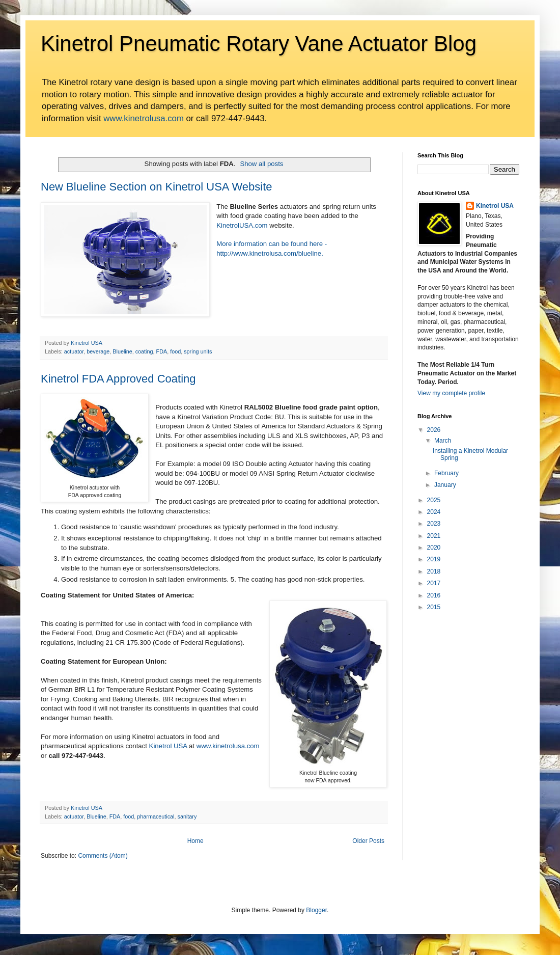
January (445, 485)
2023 (434, 524)
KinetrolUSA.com (242, 225)
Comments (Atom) (103, 856)
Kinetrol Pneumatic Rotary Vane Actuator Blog (259, 44)
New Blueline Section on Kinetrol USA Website (157, 187)
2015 (434, 607)
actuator (74, 351)
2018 (434, 571)
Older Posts (368, 841)
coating (144, 351)
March (443, 441)
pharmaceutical (156, 816)
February (446, 473)
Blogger (316, 910)
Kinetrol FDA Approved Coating (118, 379)
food (175, 351)
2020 (434, 548)
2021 (434, 536)
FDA (162, 351)
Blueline (122, 351)
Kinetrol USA (168, 746)
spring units (198, 351)
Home (195, 841)
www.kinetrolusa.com (144, 118)
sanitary (187, 816)
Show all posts (261, 164)
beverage (98, 351)
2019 (434, 559)
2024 (434, 512)
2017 (434, 583)
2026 (434, 430)
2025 (434, 500)
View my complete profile (451, 393)
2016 (434, 595)
